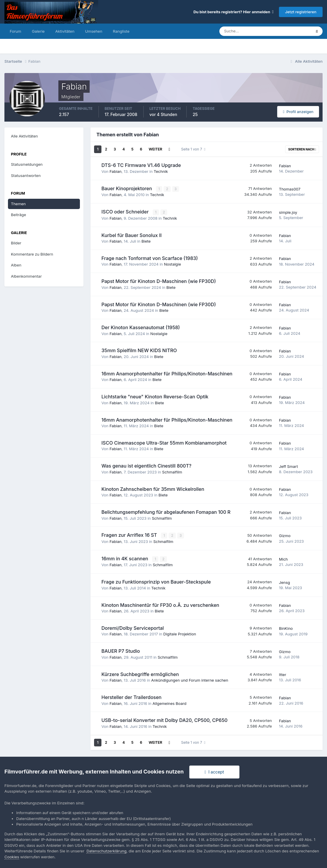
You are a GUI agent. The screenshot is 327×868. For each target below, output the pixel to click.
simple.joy (288, 212)
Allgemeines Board (169, 703)
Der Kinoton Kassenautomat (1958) (141, 327)
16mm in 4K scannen (125, 558)
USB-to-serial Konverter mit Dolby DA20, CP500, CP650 (165, 720)
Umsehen (93, 31)
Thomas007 (290, 189)
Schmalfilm (172, 472)
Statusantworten (26, 175)
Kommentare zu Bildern (32, 254)
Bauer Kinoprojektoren (127, 188)
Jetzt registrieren (301, 12)
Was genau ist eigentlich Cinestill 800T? (146, 466)
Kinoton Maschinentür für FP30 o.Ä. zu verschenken (160, 604)
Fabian (115, 171)
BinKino (286, 628)
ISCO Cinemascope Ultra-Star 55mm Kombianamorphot (164, 443)
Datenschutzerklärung (106, 851)
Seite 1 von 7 (193, 149)
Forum (15, 31)
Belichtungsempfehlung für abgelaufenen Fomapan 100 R (166, 512)
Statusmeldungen (27, 164)
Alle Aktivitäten (24, 136)
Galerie (38, 31)
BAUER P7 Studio (121, 650)
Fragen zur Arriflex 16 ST (130, 535)
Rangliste (121, 31)
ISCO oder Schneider (126, 212)
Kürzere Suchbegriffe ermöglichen (140, 674)
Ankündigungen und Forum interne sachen (190, 680)
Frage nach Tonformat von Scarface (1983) (150, 258)
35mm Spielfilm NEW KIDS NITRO (139, 350)
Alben (16, 265)
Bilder (16, 243)
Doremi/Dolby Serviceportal (133, 627)
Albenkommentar (26, 276)
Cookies (12, 857)
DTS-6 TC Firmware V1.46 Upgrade (141, 165)
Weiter (155, 149)
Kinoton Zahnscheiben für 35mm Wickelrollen (153, 489)
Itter (283, 674)
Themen (18, 204)
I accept (214, 772)
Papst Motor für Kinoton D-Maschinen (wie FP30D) (159, 281)
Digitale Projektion (180, 633)
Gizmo (285, 535)
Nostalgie (172, 264)
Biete (146, 241)
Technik (161, 171)
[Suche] (245, 31)
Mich (283, 559)
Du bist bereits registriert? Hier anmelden (234, 12)
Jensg (285, 582)
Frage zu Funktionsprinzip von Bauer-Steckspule (156, 581)
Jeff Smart (288, 466)
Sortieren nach (302, 149)
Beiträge (18, 215)
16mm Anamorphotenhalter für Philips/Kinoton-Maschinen (167, 373)
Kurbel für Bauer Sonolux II (132, 235)
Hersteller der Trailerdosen (132, 697)
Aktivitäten (65, 31)
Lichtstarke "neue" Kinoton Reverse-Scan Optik (155, 396)
